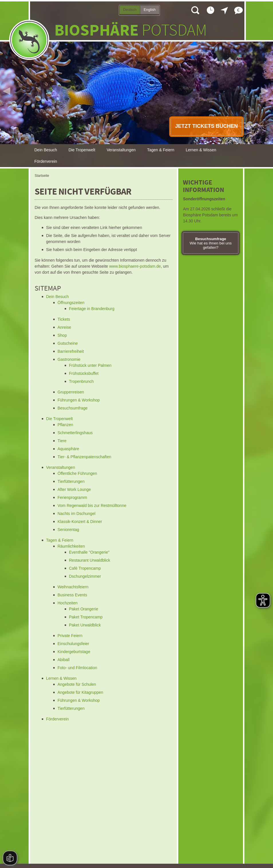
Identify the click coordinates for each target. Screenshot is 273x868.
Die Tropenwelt (82, 150)
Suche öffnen (195, 10)
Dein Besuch (46, 150)
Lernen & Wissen (201, 150)
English (150, 10)
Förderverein (46, 161)
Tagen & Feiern (161, 150)
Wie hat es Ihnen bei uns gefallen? (211, 243)
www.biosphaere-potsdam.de (135, 266)
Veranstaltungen (121, 150)
